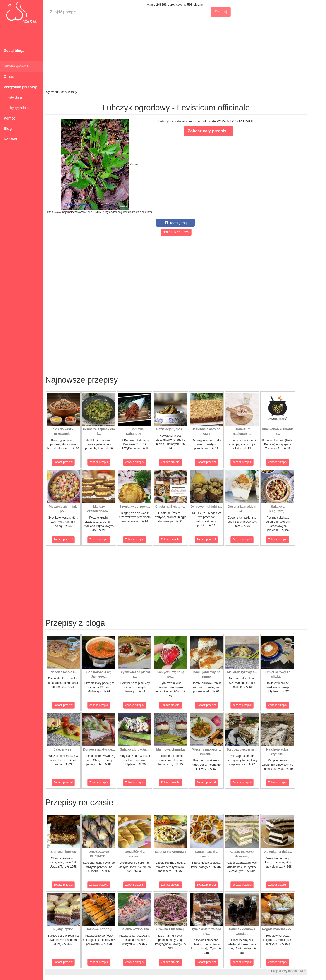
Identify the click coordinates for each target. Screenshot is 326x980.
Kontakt (10, 139)
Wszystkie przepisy (20, 87)
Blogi (8, 129)
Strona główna (16, 66)
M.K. (303, 971)
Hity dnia (13, 97)
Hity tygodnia (16, 108)
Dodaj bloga (14, 51)
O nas (9, 77)
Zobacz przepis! (63, 462)
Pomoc (10, 118)
